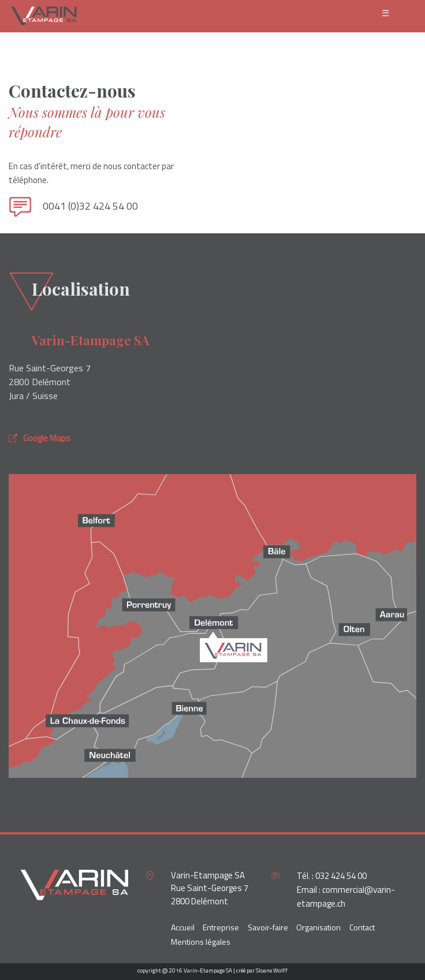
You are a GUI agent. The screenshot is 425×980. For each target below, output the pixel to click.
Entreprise (221, 927)
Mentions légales (201, 942)
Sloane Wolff (272, 970)
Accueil (183, 927)
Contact (362, 927)
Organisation (318, 927)
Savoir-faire (268, 927)
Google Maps (40, 438)
